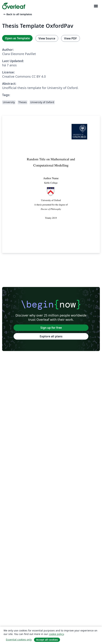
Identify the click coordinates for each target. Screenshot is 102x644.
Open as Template (17, 38)
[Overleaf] (14, 6)
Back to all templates (17, 14)
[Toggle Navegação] (96, 6)
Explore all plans (51, 336)
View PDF (70, 38)
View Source (47, 38)
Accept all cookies (47, 640)
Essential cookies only (19, 639)
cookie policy (56, 634)
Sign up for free (51, 328)
